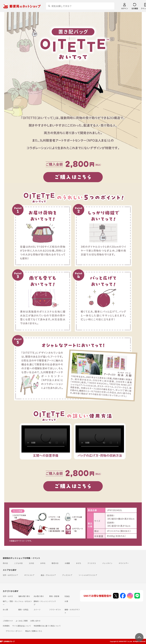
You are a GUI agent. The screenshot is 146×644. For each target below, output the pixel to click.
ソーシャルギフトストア (88, 575)
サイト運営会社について (22, 626)
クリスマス (92, 563)
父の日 (31, 563)
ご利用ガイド (8, 621)
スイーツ (37, 609)
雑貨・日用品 (23, 609)
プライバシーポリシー (14, 631)
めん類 (5, 609)
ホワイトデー (124, 563)
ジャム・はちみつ (25, 601)
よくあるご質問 (22, 621)
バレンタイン (107, 563)
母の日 (5, 563)
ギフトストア (29, 575)
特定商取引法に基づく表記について (47, 626)
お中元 (43, 563)
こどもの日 (18, 563)
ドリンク (53, 601)
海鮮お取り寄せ (24, 596)
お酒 (66, 601)
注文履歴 (135, 8)
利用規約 (6, 626)
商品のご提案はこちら (34, 631)
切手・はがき (8, 596)
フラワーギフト (55, 609)
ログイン (125, 8)
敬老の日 (55, 563)
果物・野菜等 (54, 596)
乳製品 (67, 596)
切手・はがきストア (10, 575)
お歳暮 (67, 563)
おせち (79, 563)
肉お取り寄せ (39, 596)
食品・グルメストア (48, 575)
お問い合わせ (35, 621)
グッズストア (67, 575)
